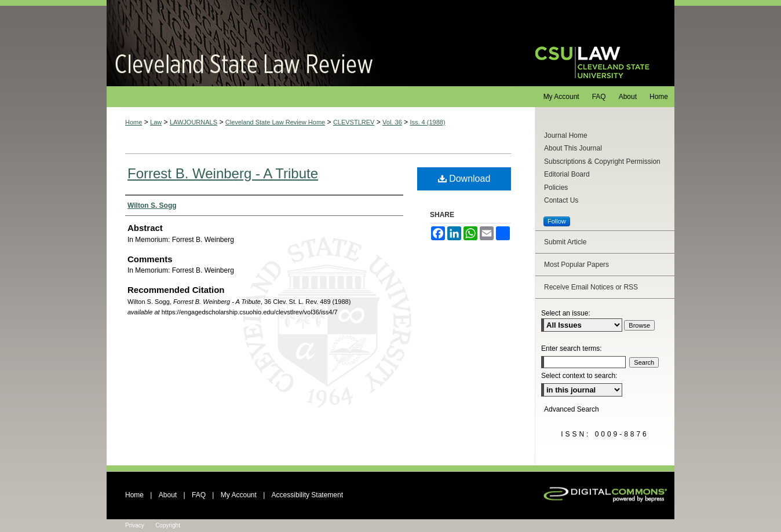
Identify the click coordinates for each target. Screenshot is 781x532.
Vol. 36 (392, 122)
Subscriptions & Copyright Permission (602, 162)
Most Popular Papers (576, 265)
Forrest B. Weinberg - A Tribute (223, 173)
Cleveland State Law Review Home (275, 122)
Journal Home (566, 135)
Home (134, 122)
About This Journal (573, 148)
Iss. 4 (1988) (427, 122)
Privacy (135, 525)
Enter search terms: (572, 348)
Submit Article (565, 242)
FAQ (199, 495)
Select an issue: (566, 313)
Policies (556, 188)
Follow (557, 221)
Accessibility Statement (307, 495)
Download (464, 179)
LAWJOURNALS (194, 122)
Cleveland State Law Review (310, 43)
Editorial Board (567, 174)
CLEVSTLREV (354, 122)
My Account (239, 495)
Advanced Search (572, 409)
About (168, 495)
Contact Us (561, 200)
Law (156, 122)
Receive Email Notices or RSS (591, 287)
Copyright (168, 525)
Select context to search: (579, 376)
